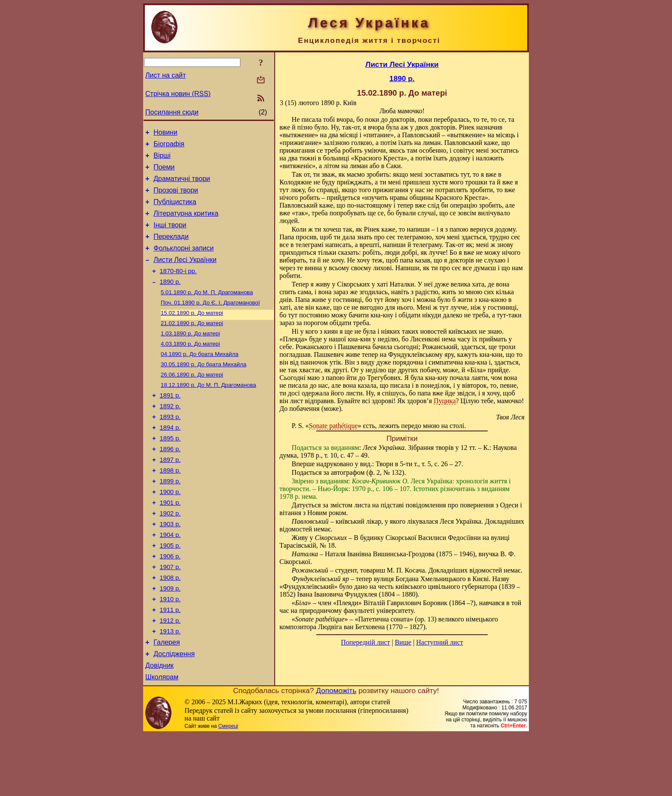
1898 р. (170, 507)
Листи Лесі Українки (185, 275)
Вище (403, 642)
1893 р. (170, 447)
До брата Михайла (199, 378)
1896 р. (170, 483)
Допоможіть (336, 752)
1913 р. (170, 687)
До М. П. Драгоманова (207, 311)
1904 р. (170, 579)
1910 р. (170, 651)
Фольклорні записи (183, 262)
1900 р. (170, 531)
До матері (192, 333)
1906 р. (170, 603)
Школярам (162, 738)
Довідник (159, 725)
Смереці (228, 787)
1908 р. (170, 627)
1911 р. (170, 663)
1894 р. (170, 459)
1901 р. (170, 543)
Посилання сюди (172, 112)
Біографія (169, 146)
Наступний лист (439, 642)
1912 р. (170, 675)
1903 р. (170, 567)
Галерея (166, 700)
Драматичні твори (182, 185)
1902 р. (170, 555)
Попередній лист (366, 642)
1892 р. (170, 435)
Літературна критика (186, 224)
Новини (165, 134)
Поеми (164, 172)
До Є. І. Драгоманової (210, 322)
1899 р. (170, 519)
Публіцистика (175, 211)
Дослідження (174, 713)
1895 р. (170, 471)
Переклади (171, 249)
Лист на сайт (166, 75)
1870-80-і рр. (178, 288)
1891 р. (170, 423)
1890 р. (170, 300)
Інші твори (170, 237)
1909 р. (170, 639)
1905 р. (170, 591)
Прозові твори (176, 198)
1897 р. (170, 495)
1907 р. (170, 615)
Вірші (162, 159)
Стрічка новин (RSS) (178, 94)
